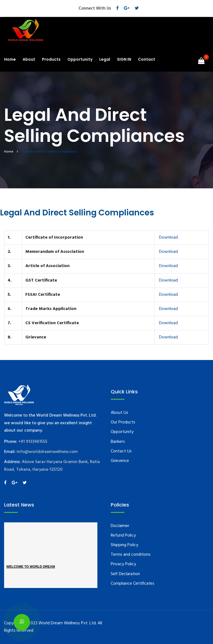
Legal (105, 59)
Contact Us (121, 451)
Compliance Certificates (133, 584)
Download (168, 238)
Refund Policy (123, 535)
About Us (119, 413)
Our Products (123, 422)
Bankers (118, 442)
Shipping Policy (124, 545)
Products (51, 59)
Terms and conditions (131, 555)
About (29, 59)
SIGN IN (124, 59)
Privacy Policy (123, 564)
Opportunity (80, 59)
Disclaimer (120, 526)
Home (10, 59)
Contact (147, 59)
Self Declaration (125, 574)
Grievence (120, 461)
